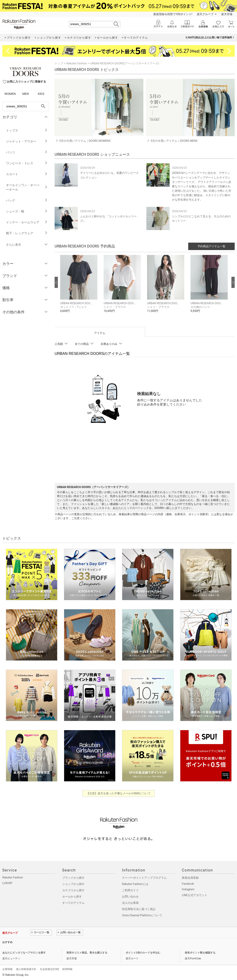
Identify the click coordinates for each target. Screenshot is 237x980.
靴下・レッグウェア (27, 233)
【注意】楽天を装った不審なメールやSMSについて (119, 793)
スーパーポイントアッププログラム (144, 878)
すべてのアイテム (73, 903)
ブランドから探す (73, 878)
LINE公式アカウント (195, 895)
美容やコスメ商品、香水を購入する (87, 953)
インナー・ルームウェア (27, 222)
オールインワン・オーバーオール (27, 187)
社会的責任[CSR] (49, 969)
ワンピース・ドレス (27, 163)
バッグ (27, 200)
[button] (80, 287)
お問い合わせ (130, 897)
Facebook (188, 884)
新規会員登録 (190, 878)
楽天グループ (205, 14)
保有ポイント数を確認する (200, 953)
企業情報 (7, 969)
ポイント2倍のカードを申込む (143, 953)
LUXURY (7, 883)
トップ (59, 63)
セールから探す (72, 897)
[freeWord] (26, 106)
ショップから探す (73, 884)
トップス (27, 130)
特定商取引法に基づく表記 (139, 909)
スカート (27, 174)
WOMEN (10, 94)
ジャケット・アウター (27, 141)
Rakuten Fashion (77, 63)
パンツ (27, 152)
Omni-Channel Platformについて (142, 915)
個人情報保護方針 (26, 969)
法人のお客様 (130, 903)
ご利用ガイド (130, 890)
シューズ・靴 (27, 211)
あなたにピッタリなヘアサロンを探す (24, 953)
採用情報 (67, 969)
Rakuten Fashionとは (135, 884)
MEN (26, 94)
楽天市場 (227, 14)
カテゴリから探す (73, 890)
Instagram (188, 889)
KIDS (41, 94)
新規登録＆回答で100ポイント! (173, 14)
